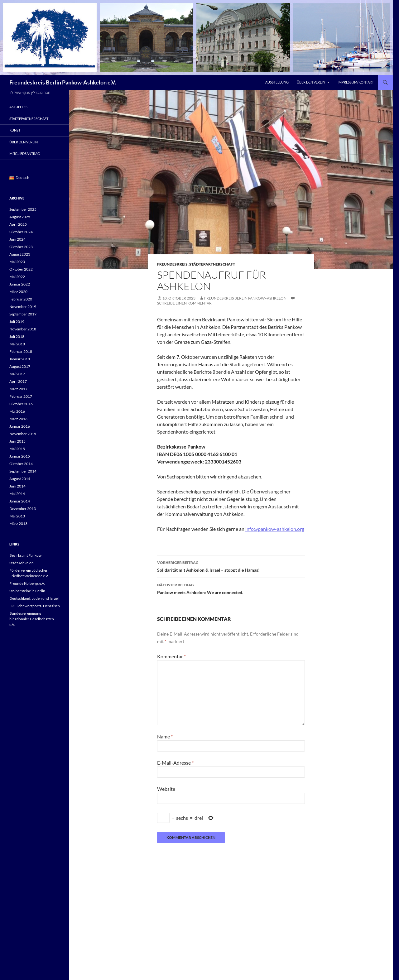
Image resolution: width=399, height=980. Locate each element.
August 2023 (20, 254)
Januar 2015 (20, 456)
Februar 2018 (21, 351)
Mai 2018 (17, 344)
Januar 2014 (20, 501)
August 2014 (20, 479)
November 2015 (23, 434)
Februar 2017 (21, 396)
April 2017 (18, 381)
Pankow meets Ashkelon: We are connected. (231, 588)
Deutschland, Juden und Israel (34, 598)
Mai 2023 (17, 262)
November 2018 (23, 329)
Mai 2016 (17, 411)
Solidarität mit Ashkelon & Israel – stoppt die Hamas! (231, 566)
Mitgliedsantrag (25, 154)
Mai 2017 (17, 374)
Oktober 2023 (21, 247)
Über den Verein (311, 82)
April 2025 (18, 224)
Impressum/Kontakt (356, 82)
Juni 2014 (17, 486)
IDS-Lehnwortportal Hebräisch (35, 606)
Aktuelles (18, 107)
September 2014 (23, 471)
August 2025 (20, 217)
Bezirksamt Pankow (25, 555)
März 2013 (18, 524)
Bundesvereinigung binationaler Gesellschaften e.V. (32, 619)
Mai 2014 (17, 494)
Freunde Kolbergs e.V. (27, 583)
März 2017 (18, 389)
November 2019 (23, 307)
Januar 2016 (20, 426)
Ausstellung (277, 82)
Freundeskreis (172, 264)
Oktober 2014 (21, 464)
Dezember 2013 (23, 509)
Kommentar (171, 656)
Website (166, 789)
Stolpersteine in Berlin (27, 591)
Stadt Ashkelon (22, 563)
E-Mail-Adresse (175, 763)
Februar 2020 (21, 299)
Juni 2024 (17, 239)
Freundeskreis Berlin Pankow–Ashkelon (245, 298)
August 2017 (20, 366)
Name (165, 736)
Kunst (15, 130)
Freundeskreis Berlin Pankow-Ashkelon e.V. (63, 82)
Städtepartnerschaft (212, 264)
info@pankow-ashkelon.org (275, 529)
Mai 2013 (17, 516)
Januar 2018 (20, 359)
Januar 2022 (20, 284)
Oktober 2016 (21, 404)
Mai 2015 (17, 449)
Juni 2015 (17, 441)
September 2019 (23, 314)
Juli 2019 (17, 322)
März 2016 (18, 419)
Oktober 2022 (21, 269)
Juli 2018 (17, 336)
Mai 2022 (17, 277)
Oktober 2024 (21, 232)
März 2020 (18, 292)
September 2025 (23, 209)
